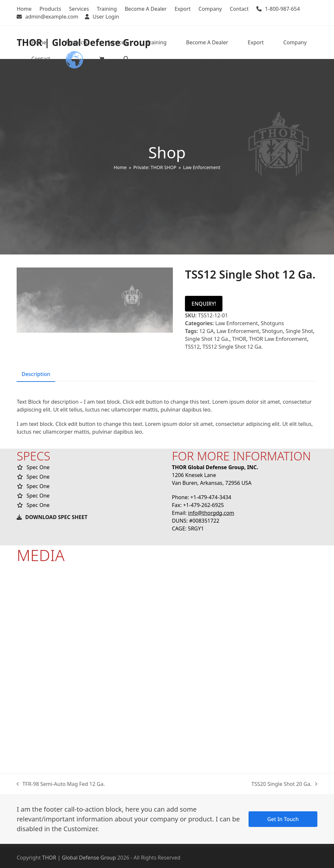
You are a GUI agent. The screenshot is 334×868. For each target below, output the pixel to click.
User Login (106, 17)
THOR (239, 339)
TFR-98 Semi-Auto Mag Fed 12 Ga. (61, 784)
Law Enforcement (237, 323)
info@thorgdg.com (211, 513)
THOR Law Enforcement (278, 339)
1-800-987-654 (282, 9)
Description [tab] (36, 374)
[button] (102, 59)
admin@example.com (52, 17)
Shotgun (272, 331)
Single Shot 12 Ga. (207, 339)
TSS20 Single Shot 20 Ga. (284, 784)
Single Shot (299, 331)
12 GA (206, 331)
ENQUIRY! (204, 304)
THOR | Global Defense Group (79, 858)
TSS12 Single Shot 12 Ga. (233, 347)
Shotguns (272, 323)
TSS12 (192, 347)
